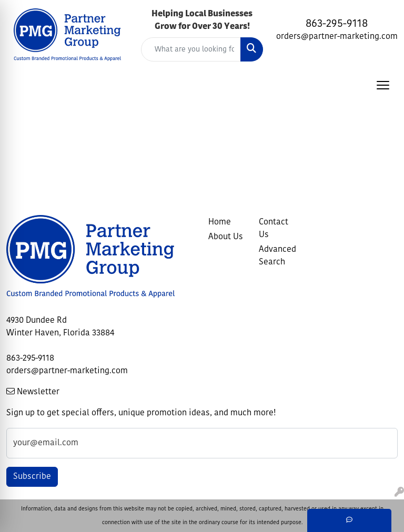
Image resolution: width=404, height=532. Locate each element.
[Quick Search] (191, 49)
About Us (226, 237)
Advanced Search (277, 256)
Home (220, 222)
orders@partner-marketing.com (337, 37)
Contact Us (274, 229)
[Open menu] (383, 85)
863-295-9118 (337, 24)
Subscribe (32, 477)
